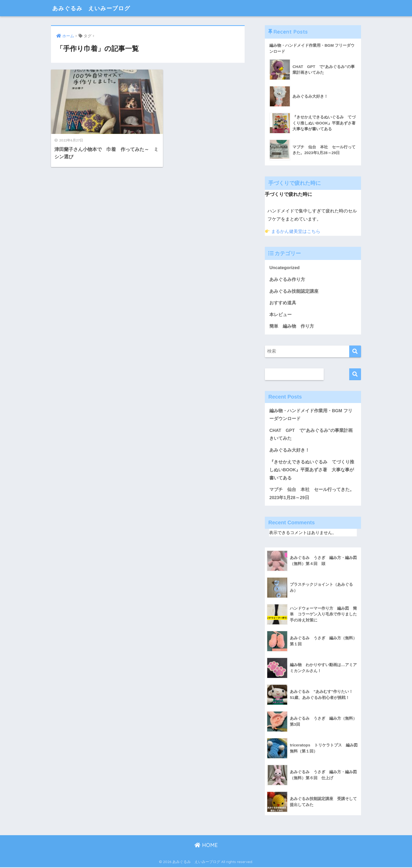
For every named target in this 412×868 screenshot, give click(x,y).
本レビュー (280, 315)
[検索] (355, 352)
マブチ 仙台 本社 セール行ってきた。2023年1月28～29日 (312, 494)
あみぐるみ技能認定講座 (294, 291)
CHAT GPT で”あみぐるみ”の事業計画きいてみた (311, 435)
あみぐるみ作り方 (287, 279)
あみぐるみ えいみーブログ (95, 8)
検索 (355, 375)
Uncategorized (285, 268)
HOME (206, 846)
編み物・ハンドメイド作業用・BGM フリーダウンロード (311, 415)
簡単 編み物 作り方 (292, 326)
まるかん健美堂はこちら (293, 231)
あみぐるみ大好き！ (289, 451)
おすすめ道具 (283, 303)
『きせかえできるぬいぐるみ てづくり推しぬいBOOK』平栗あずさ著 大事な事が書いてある (312, 470)
